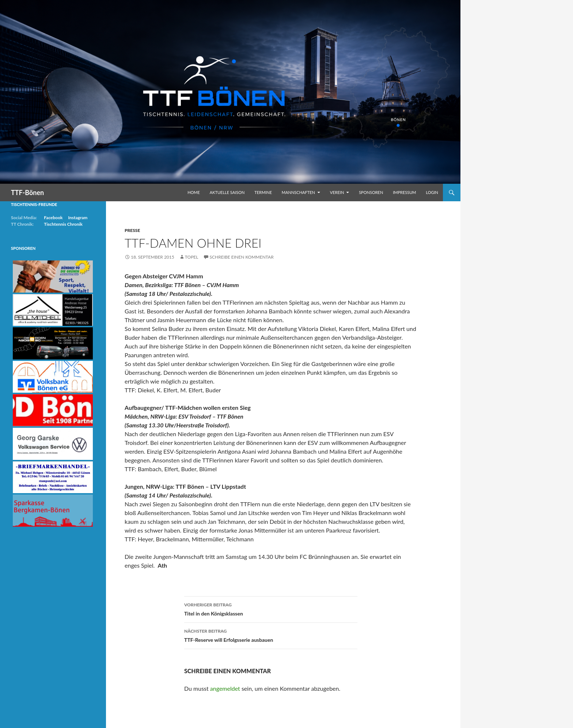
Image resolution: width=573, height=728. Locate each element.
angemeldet (225, 688)
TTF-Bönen (27, 193)
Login (432, 192)
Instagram (78, 218)
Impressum (404, 192)
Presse (132, 230)
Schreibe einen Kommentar (242, 257)
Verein (337, 192)
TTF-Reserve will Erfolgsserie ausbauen (271, 635)
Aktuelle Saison (227, 192)
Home (194, 192)
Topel (192, 257)
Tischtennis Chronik (63, 224)
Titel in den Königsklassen (271, 609)
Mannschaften (298, 192)
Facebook (53, 218)
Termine (263, 192)
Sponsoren (371, 192)
